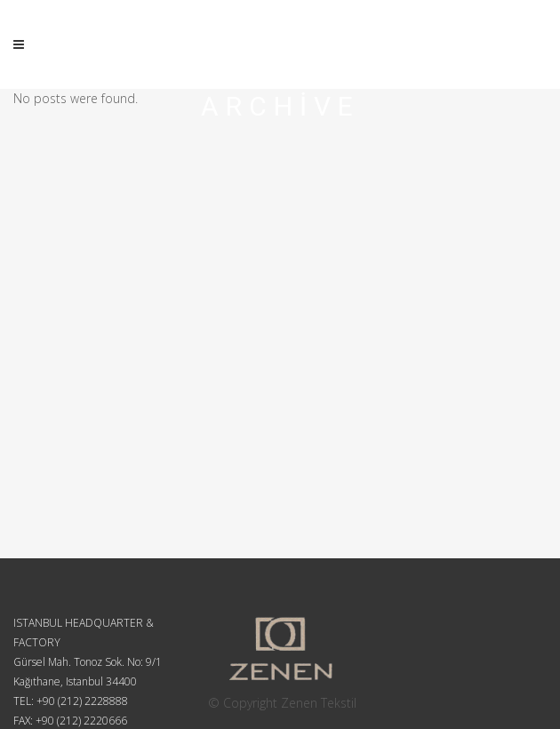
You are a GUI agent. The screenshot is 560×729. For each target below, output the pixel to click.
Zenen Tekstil (319, 703)
